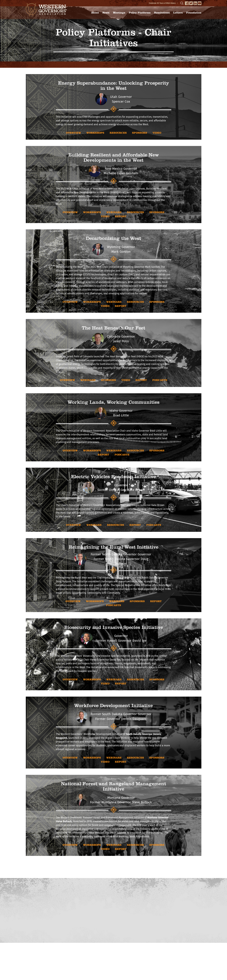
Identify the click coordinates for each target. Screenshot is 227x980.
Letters (178, 13)
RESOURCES (118, 133)
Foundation (194, 13)
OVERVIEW (73, 133)
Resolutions (162, 13)
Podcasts (160, 380)
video (157, 133)
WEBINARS (114, 212)
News (106, 13)
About (95, 13)
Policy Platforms (140, 13)
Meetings (119, 13)
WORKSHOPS (95, 133)
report (121, 216)
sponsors (140, 133)
